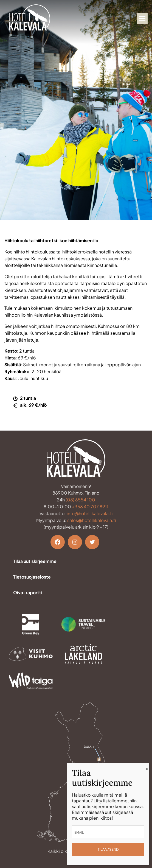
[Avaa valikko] (142, 18)
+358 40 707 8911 (90, 506)
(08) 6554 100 (80, 500)
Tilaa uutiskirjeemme (35, 561)
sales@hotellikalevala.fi (92, 520)
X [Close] (147, 769)
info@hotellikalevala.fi (90, 513)
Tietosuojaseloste (32, 577)
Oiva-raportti (28, 592)
